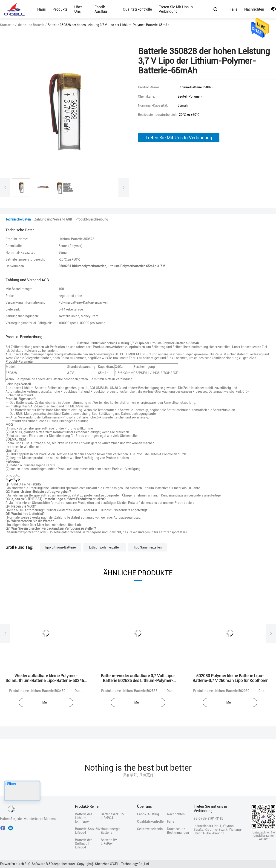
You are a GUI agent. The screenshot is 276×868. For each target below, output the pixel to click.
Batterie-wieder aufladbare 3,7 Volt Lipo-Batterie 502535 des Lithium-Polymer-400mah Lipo (138, 681)
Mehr (46, 703)
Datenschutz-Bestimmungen (175, 831)
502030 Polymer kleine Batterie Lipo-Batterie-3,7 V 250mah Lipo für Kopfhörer (230, 678)
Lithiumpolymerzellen (105, 547)
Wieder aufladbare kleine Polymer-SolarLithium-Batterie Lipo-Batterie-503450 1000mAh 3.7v (46, 681)
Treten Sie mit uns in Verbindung (176, 9)
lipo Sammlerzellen (148, 547)
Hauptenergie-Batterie (111, 831)
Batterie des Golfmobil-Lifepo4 (84, 844)
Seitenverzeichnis (150, 829)
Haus (42, 9)
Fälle (233, 9)
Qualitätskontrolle (137, 9)
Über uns (78, 9)
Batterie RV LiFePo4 (109, 842)
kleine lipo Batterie (31, 25)
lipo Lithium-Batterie (60, 547)
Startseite (7, 25)
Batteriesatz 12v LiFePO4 (113, 816)
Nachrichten (254, 9)
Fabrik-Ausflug (101, 9)
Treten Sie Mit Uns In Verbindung (179, 138)
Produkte (60, 9)
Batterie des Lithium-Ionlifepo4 (84, 818)
